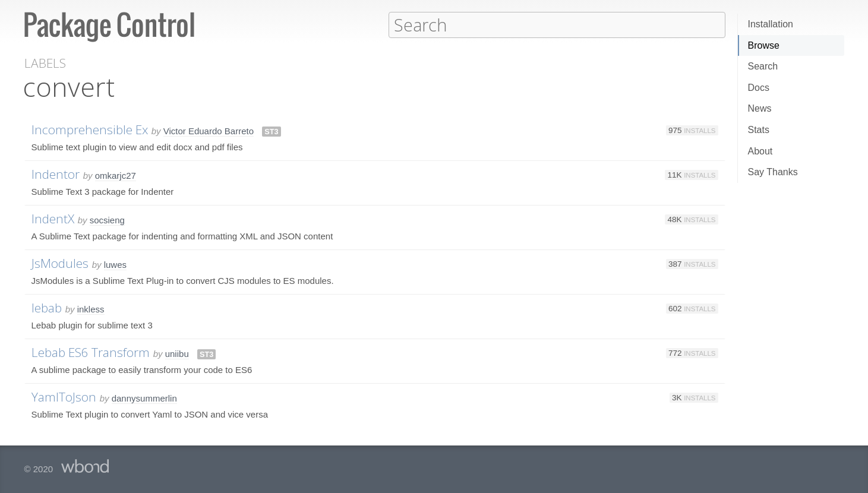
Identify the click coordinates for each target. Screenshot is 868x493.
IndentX (53, 218)
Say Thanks (773, 172)
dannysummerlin (144, 398)
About (760, 151)
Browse (764, 45)
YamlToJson (64, 396)
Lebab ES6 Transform (91, 352)
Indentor (56, 173)
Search (763, 66)
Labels (45, 63)
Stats (759, 130)
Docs (759, 88)
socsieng (107, 219)
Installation (771, 24)
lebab (47, 307)
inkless (91, 309)
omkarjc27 (116, 175)
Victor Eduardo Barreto (209, 130)
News (760, 108)
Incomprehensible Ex (90, 129)
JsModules (60, 263)
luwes (115, 264)
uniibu (177, 353)
